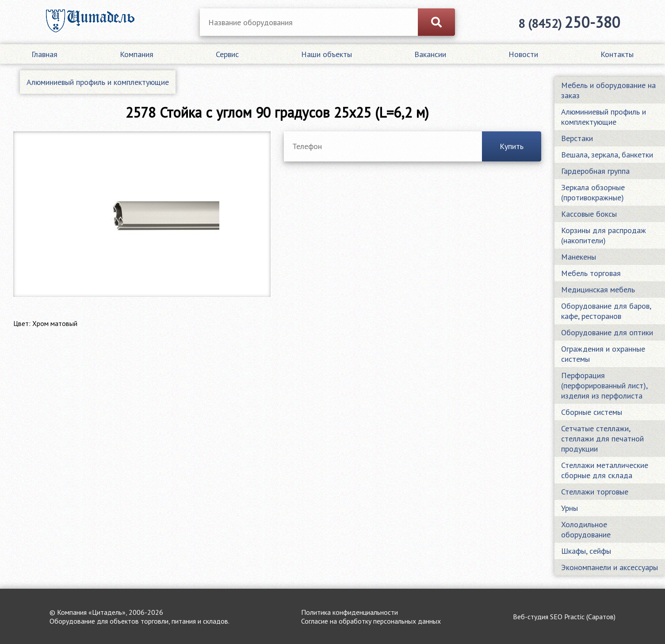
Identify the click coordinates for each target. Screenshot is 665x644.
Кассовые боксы (589, 214)
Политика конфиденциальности (350, 612)
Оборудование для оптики (607, 332)
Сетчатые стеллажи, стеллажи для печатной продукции (602, 439)
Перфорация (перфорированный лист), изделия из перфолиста (604, 385)
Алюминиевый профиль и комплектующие (98, 82)
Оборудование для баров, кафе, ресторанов (606, 311)
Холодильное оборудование (586, 529)
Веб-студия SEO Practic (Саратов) (564, 617)
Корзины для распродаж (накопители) (604, 235)
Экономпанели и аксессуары (610, 567)
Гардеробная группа (595, 171)
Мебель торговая (591, 273)
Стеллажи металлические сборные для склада (605, 470)
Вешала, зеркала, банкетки (607, 155)
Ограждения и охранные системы (603, 354)
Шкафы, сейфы (586, 551)
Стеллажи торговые (595, 492)
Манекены (579, 257)
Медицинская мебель (598, 289)
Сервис (227, 54)
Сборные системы (592, 412)
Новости (523, 54)
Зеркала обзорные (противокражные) (593, 192)
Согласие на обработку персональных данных (371, 621)
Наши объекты (327, 54)
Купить (512, 146)
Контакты (617, 54)
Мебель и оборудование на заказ (608, 90)
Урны (569, 508)
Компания (137, 54)
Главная (44, 54)
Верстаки (577, 138)
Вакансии (430, 54)
